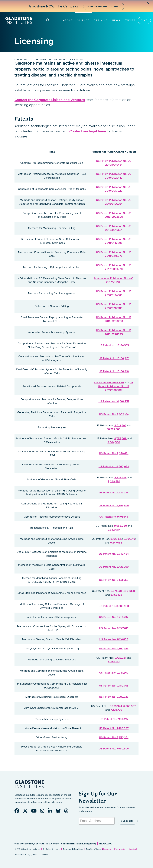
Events (130, 20)
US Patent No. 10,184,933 (114, 345)
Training (101, 20)
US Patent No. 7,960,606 (114, 749)
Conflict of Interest (95, 849)
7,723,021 (121, 658)
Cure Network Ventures (49, 60)
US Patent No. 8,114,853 (114, 639)
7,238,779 (116, 710)
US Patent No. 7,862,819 (114, 649)
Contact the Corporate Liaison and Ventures (50, 100)
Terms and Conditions (73, 849)
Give (144, 20)
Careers (106, 849)
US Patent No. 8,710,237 (114, 617)
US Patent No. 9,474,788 (114, 493)
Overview (21, 60)
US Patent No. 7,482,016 (114, 686)
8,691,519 (129, 539)
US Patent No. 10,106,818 (114, 371)
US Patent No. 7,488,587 (114, 728)
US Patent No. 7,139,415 (114, 719)
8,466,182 (116, 595)
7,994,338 (129, 591)
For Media (120, 849)
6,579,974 (116, 706)
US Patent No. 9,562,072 (114, 466)
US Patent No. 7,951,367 (114, 673)
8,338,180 (114, 661)
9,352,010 (114, 530)
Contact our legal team (88, 131)
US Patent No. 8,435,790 (114, 567)
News (116, 20)
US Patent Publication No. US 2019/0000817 (116, 386)
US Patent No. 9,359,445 (114, 506)
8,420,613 (116, 539)
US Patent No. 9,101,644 (114, 517)
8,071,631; (117, 591)
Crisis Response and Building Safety (79, 844)
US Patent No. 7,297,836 (114, 697)
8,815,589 (121, 477)
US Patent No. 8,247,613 (114, 628)
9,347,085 (116, 543)
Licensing (77, 60)
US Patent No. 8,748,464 (114, 554)
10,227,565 (114, 429)
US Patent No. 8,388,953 (114, 606)
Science (83, 20)
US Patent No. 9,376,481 (114, 453)
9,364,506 (114, 442)
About (68, 20)
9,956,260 (121, 526)
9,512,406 (120, 425)
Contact (133, 849)
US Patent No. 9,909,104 (114, 414)
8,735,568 (120, 438)
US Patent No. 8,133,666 (114, 580)
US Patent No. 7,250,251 (114, 737)
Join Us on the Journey (104, 6)
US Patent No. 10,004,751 (114, 401)
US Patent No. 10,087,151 (109, 382)
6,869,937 (129, 706)
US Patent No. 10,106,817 (114, 358)
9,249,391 (114, 481)
